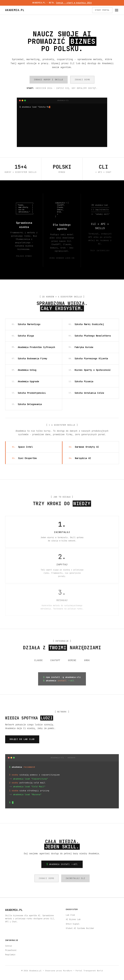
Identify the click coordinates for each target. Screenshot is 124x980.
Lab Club (70, 915)
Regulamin (10, 955)
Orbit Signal (73, 924)
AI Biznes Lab (73, 919)
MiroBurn (68, 971)
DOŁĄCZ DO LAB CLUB (22, 741)
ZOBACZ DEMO (82, 80)
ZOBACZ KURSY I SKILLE (49, 80)
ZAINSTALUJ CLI (75, 880)
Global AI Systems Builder (80, 928)
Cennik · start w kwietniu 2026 (74, 3)
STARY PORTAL (102, 10)
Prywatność (11, 950)
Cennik (9, 946)
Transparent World (93, 971)
